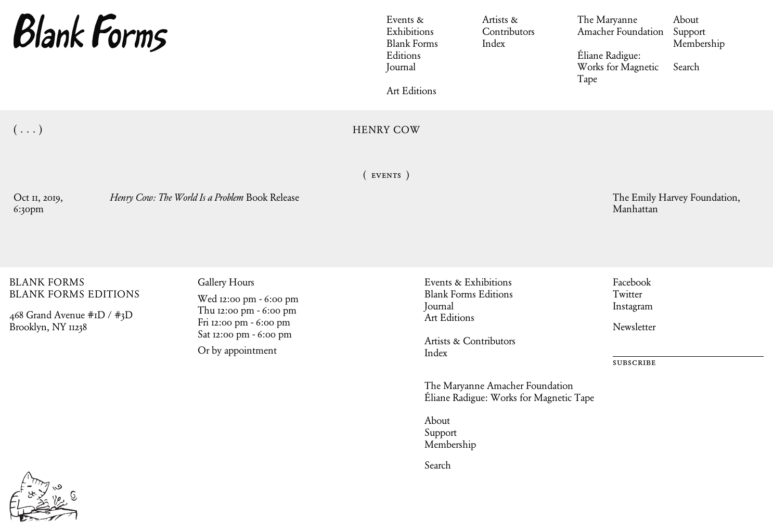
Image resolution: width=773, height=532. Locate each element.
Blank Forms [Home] (91, 33)
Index (494, 43)
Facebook (632, 282)
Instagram (633, 306)
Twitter (627, 294)
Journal (401, 67)
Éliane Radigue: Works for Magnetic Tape (618, 67)
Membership (699, 43)
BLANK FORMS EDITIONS (75, 294)
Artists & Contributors (508, 25)
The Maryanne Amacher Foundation (621, 25)
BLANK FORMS (47, 282)
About (686, 19)
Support (689, 31)
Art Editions (411, 90)
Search (686, 67)
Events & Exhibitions (410, 25)
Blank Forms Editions (412, 49)
